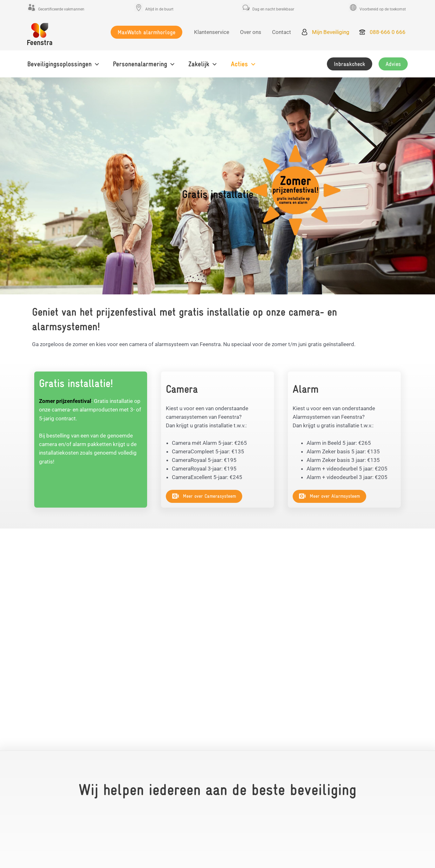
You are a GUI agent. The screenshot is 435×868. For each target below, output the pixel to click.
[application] (95, 64)
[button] (146, 32)
